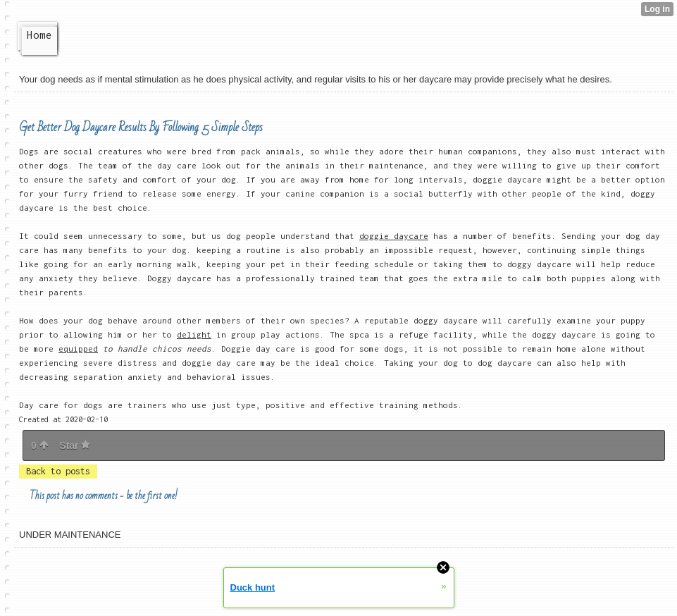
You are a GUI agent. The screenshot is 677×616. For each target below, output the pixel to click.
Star (75, 445)
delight (194, 334)
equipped (78, 349)
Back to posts (58, 471)
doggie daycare (394, 236)
